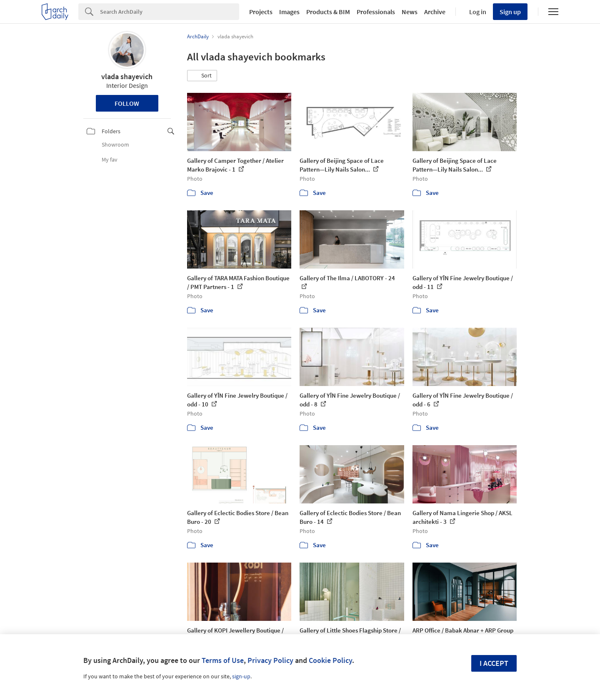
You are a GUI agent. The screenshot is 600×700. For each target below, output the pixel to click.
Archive (435, 12)
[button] (202, 76)
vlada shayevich (127, 76)
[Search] (170, 12)
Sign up (510, 12)
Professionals (376, 12)
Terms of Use (223, 660)
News (410, 12)
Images (289, 12)
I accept (494, 663)
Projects (261, 12)
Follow (127, 103)
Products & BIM (328, 12)
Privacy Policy (270, 660)
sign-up (241, 676)
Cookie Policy (330, 660)
